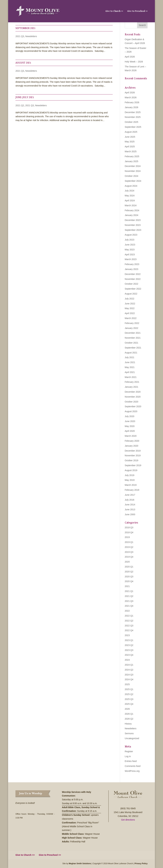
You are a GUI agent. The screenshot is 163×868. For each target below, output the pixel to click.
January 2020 (132, 446)
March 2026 (131, 97)
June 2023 (130, 245)
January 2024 (132, 215)
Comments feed (133, 766)
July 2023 (130, 240)
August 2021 (23, 63)
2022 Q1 (129, 616)
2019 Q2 (129, 547)
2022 (127, 611)
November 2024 (133, 171)
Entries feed (131, 761)
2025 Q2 (129, 694)
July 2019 (130, 475)
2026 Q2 (129, 719)
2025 (127, 684)
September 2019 (133, 465)
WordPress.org (132, 771)
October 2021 (132, 343)
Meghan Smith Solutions (80, 864)
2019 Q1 (129, 542)
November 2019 (133, 456)
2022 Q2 (129, 621)
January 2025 (132, 161)
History (128, 724)
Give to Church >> (114, 11)
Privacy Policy (141, 864)
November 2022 (133, 279)
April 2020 (130, 431)
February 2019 (132, 490)
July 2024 (130, 191)
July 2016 (130, 500)
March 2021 (131, 377)
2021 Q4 (129, 606)
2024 (127, 660)
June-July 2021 (25, 97)
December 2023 (133, 220)
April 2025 (130, 147)
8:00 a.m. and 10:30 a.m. (85, 803)
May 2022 (130, 308)
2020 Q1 (129, 567)
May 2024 (130, 196)
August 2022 (131, 294)
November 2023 (133, 225)
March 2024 (131, 205)
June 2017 (130, 495)
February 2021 (132, 382)
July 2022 (130, 299)
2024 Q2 (129, 670)
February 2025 (132, 156)
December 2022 (133, 274)
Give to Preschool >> (137, 11)
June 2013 (130, 509)
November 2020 (133, 397)
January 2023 (132, 269)
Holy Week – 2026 (134, 62)
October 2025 (132, 122)
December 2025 (133, 112)
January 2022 (132, 328)
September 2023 (133, 230)
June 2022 (130, 304)
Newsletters (31, 36)
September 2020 (133, 406)
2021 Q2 (20, 105)
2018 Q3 (129, 527)
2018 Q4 (129, 532)
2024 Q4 (129, 679)
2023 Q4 (129, 655)
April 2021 (130, 372)
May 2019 (130, 480)
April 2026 (130, 57)
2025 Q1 (129, 689)
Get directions (128, 820)
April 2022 (130, 313)
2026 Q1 (129, 714)
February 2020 (132, 441)
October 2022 (132, 284)
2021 (127, 586)
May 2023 (130, 250)
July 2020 (130, 416)
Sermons (129, 733)
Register (129, 751)
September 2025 (133, 127)
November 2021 (133, 338)
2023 (127, 635)
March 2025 (131, 151)
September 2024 (133, 181)
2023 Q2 (129, 645)
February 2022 (132, 323)
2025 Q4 (129, 704)
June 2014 (130, 505)
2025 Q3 (129, 699)
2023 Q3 (129, 650)
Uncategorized (132, 738)
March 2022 (131, 318)
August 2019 (131, 470)
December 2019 (133, 451)
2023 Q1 (129, 640)
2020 (127, 562)
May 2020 (130, 426)
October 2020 (132, 402)
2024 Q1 (129, 665)
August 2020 (131, 411)
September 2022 (133, 289)
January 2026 (132, 107)
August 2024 (131, 186)
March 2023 (131, 259)
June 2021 (130, 362)
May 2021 (130, 367)
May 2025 (130, 142)
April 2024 (130, 201)
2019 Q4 (129, 557)
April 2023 (130, 255)
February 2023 (132, 264)
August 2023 (131, 235)
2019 (127, 537)
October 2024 (132, 176)
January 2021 (132, 387)
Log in (128, 756)
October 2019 (132, 460)
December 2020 (133, 392)
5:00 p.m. (79, 800)
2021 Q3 (20, 36)
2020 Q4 (129, 581)
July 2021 (130, 357)
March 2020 (131, 436)
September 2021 (25, 28)
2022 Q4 (129, 630)
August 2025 (131, 132)
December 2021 (133, 333)
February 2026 (132, 102)
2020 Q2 (129, 572)
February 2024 (132, 210)
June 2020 (130, 421)
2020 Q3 (129, 577)
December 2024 (133, 166)
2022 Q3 (129, 626)
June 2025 (130, 137)
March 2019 (131, 485)
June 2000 (130, 514)
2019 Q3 (129, 552)
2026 (127, 709)
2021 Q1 (129, 591)
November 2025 (133, 117)
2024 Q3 (129, 675)
